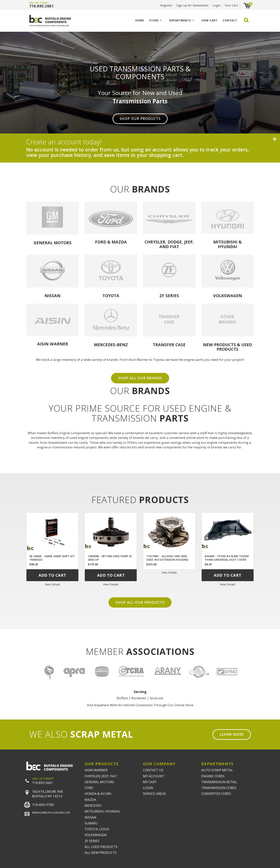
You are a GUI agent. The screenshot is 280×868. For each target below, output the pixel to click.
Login (217, 5)
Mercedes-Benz (111, 345)
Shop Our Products (140, 119)
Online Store (184, 705)
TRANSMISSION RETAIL (219, 782)
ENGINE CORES (213, 776)
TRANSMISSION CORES (219, 788)
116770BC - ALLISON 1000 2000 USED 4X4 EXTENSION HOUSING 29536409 (167, 560)
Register (166, 5)
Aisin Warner (53, 344)
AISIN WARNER (96, 770)
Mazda (119, 242)
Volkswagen (228, 296)
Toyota (111, 296)
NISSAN (90, 817)
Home (140, 20)
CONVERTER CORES (216, 794)
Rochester (139, 698)
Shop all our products (140, 602)
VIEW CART (209, 20)
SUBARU (91, 823)
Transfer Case (169, 345)
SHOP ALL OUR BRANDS (140, 378)
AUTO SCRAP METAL (217, 770)
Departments (180, 20)
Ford (101, 242)
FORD (89, 788)
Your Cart (231, 5)
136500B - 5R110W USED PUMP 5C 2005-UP (110, 558)
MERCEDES (93, 805)
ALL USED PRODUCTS (101, 847)
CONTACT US (153, 770)
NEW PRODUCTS (219, 345)
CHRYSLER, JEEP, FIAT (101, 776)
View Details (52, 584)
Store (154, 20)
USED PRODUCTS (234, 347)
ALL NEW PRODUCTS (101, 853)
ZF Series (169, 296)
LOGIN (148, 788)
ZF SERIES (92, 841)
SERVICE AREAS (154, 794)
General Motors (53, 243)
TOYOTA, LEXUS (97, 829)
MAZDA (90, 800)
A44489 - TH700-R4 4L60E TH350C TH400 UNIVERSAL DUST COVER (227, 558)
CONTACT (230, 20)
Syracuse (156, 698)
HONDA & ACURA (98, 794)
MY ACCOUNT (154, 776)
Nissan (52, 296)
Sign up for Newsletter (192, 5)
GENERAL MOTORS (99, 782)
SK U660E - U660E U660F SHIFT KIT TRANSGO (52, 558)
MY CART (150, 782)
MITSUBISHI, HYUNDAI (102, 811)
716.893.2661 (41, 6)
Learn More (232, 734)
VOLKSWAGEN (96, 835)
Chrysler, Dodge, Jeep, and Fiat (169, 244)
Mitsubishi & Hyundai (227, 244)
